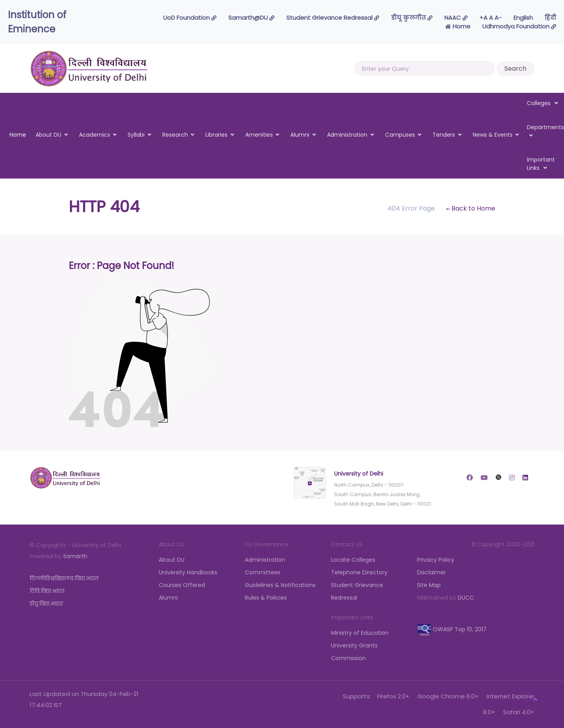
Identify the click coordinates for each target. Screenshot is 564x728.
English (523, 18)
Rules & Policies (266, 598)
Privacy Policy (436, 560)
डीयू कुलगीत (412, 18)
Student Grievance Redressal (333, 18)
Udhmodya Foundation (519, 26)
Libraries (216, 135)
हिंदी (550, 18)
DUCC (466, 598)
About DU (48, 135)
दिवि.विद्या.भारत (47, 591)
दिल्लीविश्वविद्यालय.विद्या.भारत (64, 578)
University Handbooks (188, 572)
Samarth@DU (251, 18)
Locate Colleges (353, 560)
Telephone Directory (359, 572)
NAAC (456, 18)
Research (175, 135)
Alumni (300, 135)
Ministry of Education (360, 633)
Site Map (429, 585)
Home (458, 26)
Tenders (444, 135)
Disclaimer (431, 572)
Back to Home (471, 208)
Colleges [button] (542, 103)
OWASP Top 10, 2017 (452, 629)
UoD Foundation (190, 18)
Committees (263, 572)
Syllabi (136, 135)
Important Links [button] (541, 164)
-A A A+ (491, 18)
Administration (347, 135)
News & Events (493, 135)
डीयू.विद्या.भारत (46, 604)
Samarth (75, 556)
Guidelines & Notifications (280, 585)
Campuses (400, 135)
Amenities (259, 135)
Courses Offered (182, 585)
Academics (95, 135)
